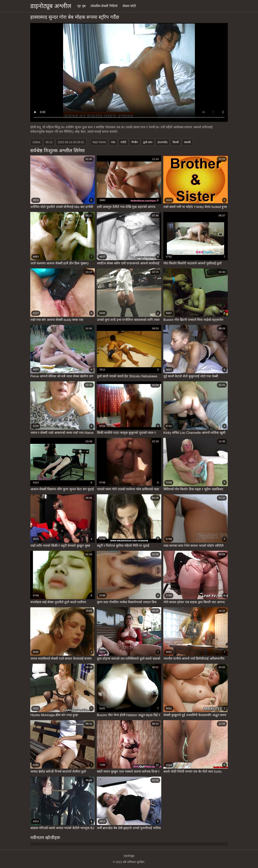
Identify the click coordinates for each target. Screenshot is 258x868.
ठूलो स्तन (148, 142)
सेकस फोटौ (129, 6)
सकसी (187, 142)
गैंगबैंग (135, 142)
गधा (113, 142)
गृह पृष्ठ (81, 6)
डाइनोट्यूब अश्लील (51, 6)
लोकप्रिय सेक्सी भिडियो (104, 6)
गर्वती (123, 142)
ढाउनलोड (162, 142)
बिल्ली (176, 142)
